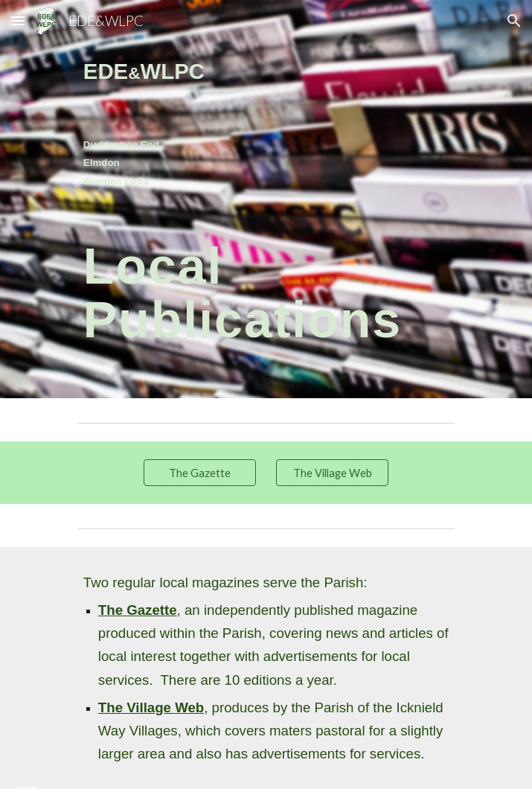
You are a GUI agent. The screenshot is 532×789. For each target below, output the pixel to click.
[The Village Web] (332, 473)
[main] (266, 122)
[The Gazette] (200, 473)
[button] (18, 20)
